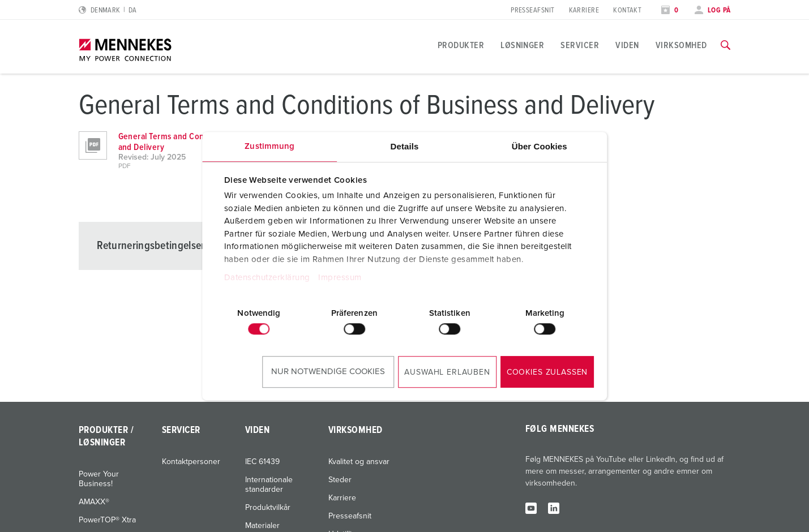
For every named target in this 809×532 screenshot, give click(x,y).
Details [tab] (405, 146)
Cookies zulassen (547, 372)
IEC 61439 (262, 462)
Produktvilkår (268, 508)
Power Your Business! (99, 479)
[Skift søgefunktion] (725, 45)
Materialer (262, 526)
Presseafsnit (532, 10)
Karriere (584, 10)
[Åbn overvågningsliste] (670, 10)
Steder (340, 480)
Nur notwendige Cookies (328, 372)
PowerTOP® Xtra (107, 520)
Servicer (580, 45)
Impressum (340, 278)
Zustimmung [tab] (269, 146)
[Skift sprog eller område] (108, 10)
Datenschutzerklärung (267, 278)
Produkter (461, 45)
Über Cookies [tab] (540, 146)
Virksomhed (681, 45)
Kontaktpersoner (191, 462)
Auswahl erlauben (447, 372)
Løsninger (522, 45)
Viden (627, 45)
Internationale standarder (269, 485)
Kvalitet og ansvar (359, 462)
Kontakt (627, 10)
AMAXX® (94, 502)
